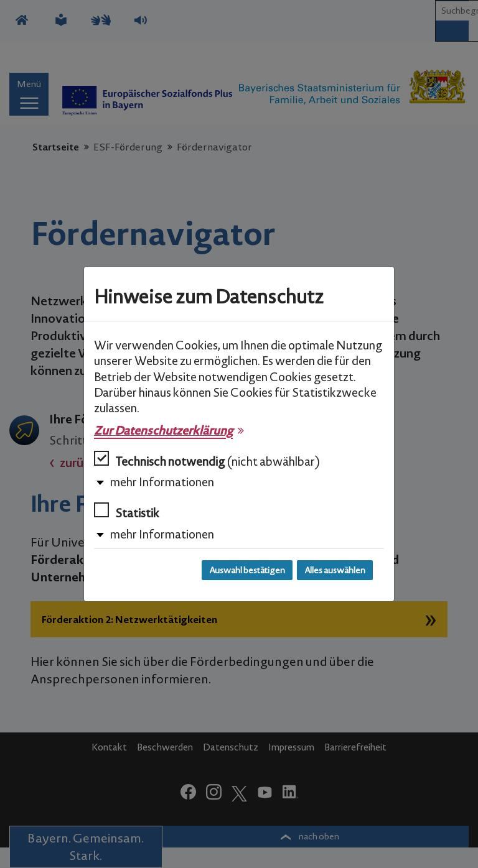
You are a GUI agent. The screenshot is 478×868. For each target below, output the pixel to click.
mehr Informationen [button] (162, 482)
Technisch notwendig (207, 460)
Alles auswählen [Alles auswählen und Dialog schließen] (335, 570)
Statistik (127, 511)
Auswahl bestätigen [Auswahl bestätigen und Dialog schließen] (247, 570)
